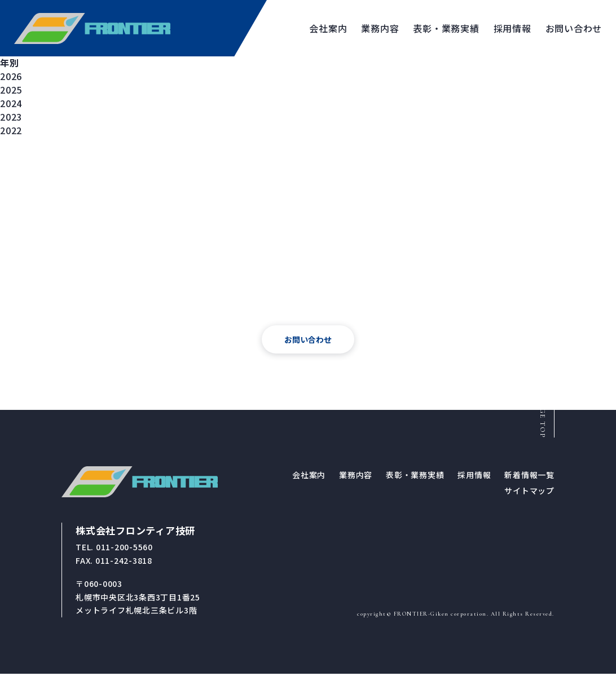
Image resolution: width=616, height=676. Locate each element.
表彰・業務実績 (415, 477)
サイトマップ (529, 493)
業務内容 (356, 477)
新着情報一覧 (529, 477)
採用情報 (474, 477)
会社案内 (309, 477)
